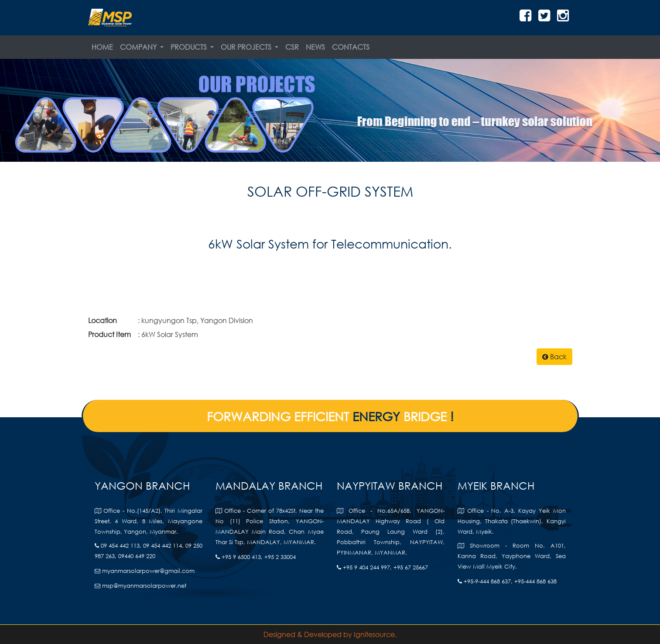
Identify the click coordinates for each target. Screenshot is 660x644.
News (315, 47)
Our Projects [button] (247, 47)
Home (102, 47)
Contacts (351, 47)
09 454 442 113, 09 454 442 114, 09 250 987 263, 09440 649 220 (149, 551)
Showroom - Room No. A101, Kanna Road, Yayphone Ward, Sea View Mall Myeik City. (512, 556)
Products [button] (190, 47)
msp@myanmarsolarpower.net (140, 586)
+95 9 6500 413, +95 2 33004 (256, 557)
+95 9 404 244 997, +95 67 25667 (382, 567)
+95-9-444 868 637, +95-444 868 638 (507, 581)
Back (554, 356)
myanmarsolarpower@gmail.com (145, 571)
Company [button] (139, 47)
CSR (292, 47)
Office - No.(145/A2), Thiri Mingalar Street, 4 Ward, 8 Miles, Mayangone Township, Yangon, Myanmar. (149, 521)
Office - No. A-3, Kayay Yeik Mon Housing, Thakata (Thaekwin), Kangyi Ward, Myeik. (512, 521)
